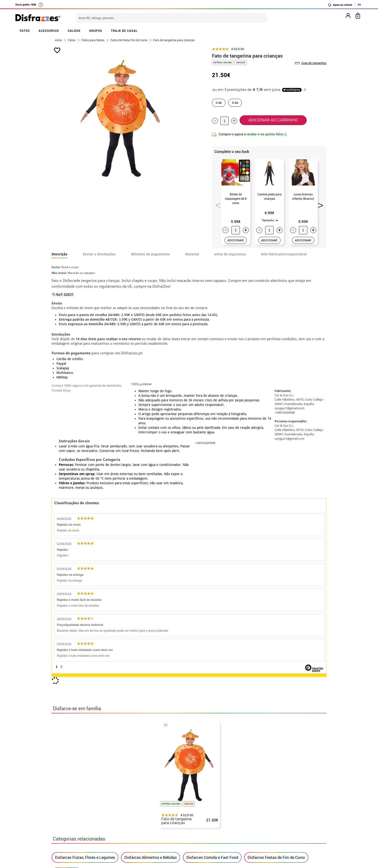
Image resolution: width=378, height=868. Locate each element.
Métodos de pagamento (150, 254)
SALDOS (74, 31)
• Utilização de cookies (73, 845)
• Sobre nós (63, 821)
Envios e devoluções (99, 254)
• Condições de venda (71, 827)
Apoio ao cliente (340, 5)
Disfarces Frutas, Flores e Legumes (85, 661)
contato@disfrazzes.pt (265, 839)
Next (319, 204)
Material (192, 254)
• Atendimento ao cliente (74, 839)
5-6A (235, 103)
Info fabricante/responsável (284, 254)
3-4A (219, 103)
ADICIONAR (236, 240)
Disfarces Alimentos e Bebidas (151, 661)
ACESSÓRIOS (49, 31)
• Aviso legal (64, 833)
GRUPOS (96, 31)
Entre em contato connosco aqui (175, 827)
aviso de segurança (230, 254)
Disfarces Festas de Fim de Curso (276, 661)
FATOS (25, 31)
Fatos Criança (67, 677)
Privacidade (89, 833)
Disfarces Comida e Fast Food (212, 661)
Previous (216, 204)
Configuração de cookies (77, 850)
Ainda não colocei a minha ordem (274, 821)
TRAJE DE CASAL (124, 31)
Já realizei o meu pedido (267, 827)
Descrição (59, 254)
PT (359, 5)
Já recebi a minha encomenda (271, 833)
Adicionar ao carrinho (273, 120)
